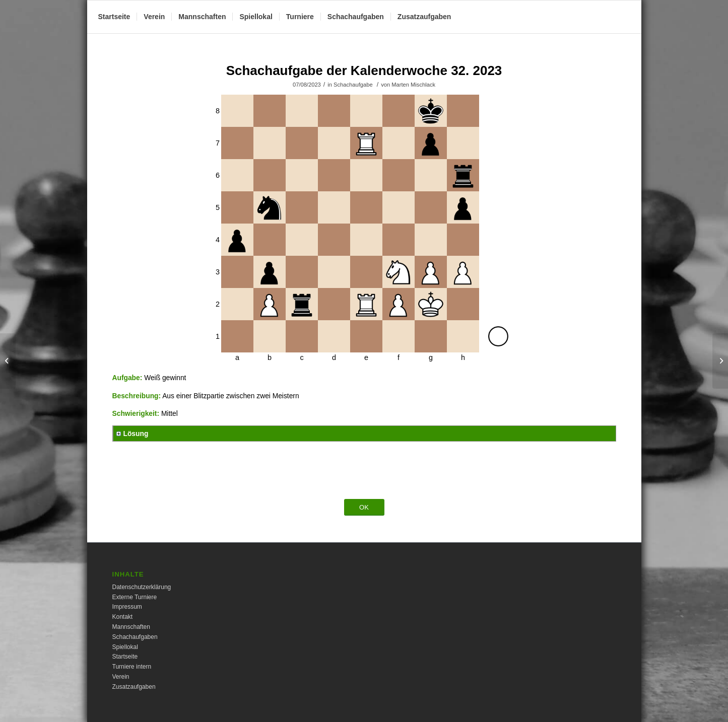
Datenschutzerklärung (142, 587)
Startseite (125, 657)
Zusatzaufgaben (134, 687)
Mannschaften (131, 627)
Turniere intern (132, 667)
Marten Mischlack (413, 85)
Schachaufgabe (353, 85)
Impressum (127, 607)
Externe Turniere (135, 597)
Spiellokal (125, 647)
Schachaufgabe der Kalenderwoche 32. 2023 (364, 70)
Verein (121, 677)
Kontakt (123, 617)
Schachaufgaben (135, 637)
